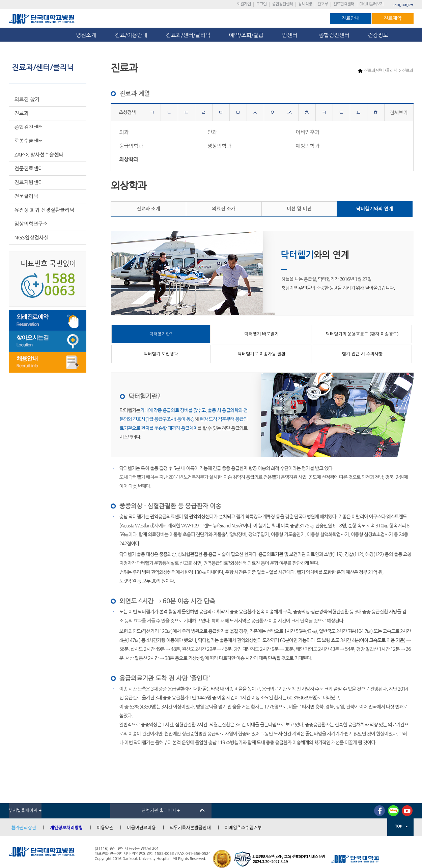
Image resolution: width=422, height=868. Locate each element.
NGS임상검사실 (32, 238)
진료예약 (393, 18)
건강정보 (378, 35)
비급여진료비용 (141, 828)
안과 (212, 132)
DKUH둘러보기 (372, 4)
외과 (124, 132)
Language (403, 5)
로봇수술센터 (29, 141)
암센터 (291, 35)
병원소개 (86, 35)
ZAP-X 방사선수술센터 (39, 155)
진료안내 (351, 18)
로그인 (261, 4)
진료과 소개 (148, 209)
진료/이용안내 (131, 35)
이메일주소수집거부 (243, 828)
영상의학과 (219, 146)
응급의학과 (131, 146)
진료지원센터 (29, 182)
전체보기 (399, 113)
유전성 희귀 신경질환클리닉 (45, 210)
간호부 (323, 4)
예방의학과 (307, 146)
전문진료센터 (29, 168)
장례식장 (305, 4)
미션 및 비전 (299, 209)
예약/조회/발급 (246, 35)
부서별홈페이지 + (25, 811)
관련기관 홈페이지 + (161, 811)
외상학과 (129, 159)
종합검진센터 (282, 4)
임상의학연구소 (31, 224)
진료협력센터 (344, 4)
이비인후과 (307, 132)
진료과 (22, 113)
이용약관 (105, 828)
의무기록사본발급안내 (190, 828)
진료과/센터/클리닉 (188, 35)
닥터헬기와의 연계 (375, 209)
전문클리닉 (26, 196)
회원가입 (244, 4)
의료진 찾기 (27, 99)
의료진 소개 (224, 209)
